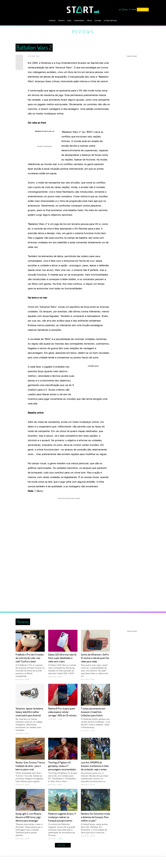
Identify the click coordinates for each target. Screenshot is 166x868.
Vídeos (90, 21)
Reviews (52, 21)
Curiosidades (79, 21)
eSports (61, 21)
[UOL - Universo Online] (97, 12)
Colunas (98, 21)
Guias (69, 21)
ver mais (63, 845)
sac (120, 10)
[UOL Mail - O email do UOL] (125, 10)
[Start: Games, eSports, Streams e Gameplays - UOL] (80, 10)
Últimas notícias (110, 21)
